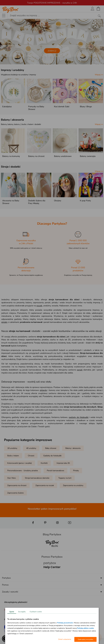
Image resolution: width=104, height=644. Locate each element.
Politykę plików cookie (85, 628)
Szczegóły (22, 612)
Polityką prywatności (65, 623)
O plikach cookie (36, 612)
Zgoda (12, 612)
